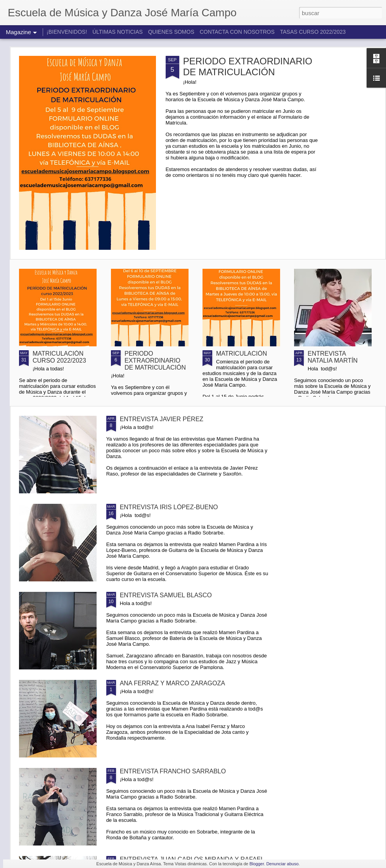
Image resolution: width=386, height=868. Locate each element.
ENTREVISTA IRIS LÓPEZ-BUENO (169, 507)
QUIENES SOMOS (171, 32)
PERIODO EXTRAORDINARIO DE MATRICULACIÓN (248, 67)
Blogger (257, 864)
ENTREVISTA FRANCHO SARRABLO (173, 771)
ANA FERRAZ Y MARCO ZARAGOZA (172, 683)
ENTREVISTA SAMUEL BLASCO (166, 595)
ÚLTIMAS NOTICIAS (118, 32)
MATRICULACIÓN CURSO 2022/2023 (59, 357)
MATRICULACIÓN (241, 354)
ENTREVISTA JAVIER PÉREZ (162, 419)
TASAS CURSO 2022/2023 (313, 32)
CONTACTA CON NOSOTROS (237, 32)
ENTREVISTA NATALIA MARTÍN (333, 357)
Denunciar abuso (282, 864)
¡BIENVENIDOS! (67, 32)
